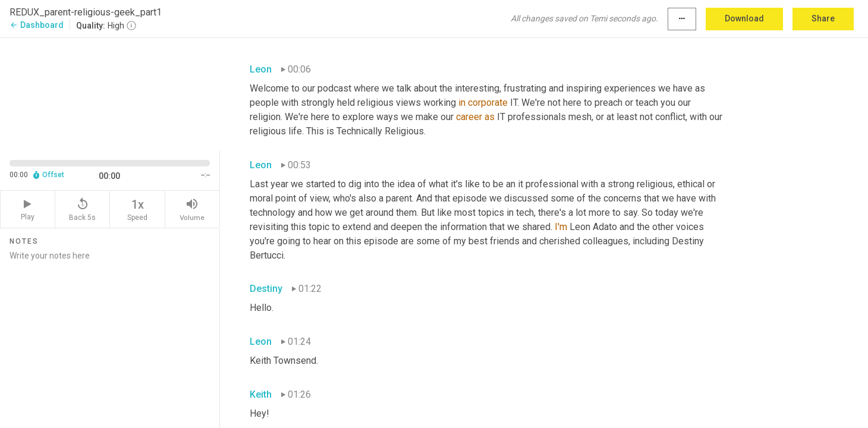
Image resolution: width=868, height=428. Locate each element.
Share (823, 18)
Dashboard (37, 25)
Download (744, 18)
